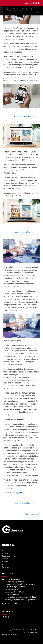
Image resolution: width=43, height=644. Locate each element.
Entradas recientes (32, 514)
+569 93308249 (11, 603)
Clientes (5, 562)
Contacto (6, 567)
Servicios (5, 553)
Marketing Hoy (16, 493)
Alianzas (5, 559)
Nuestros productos (9, 556)
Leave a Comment (28, 116)
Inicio (4, 551)
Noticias (17, 116)
